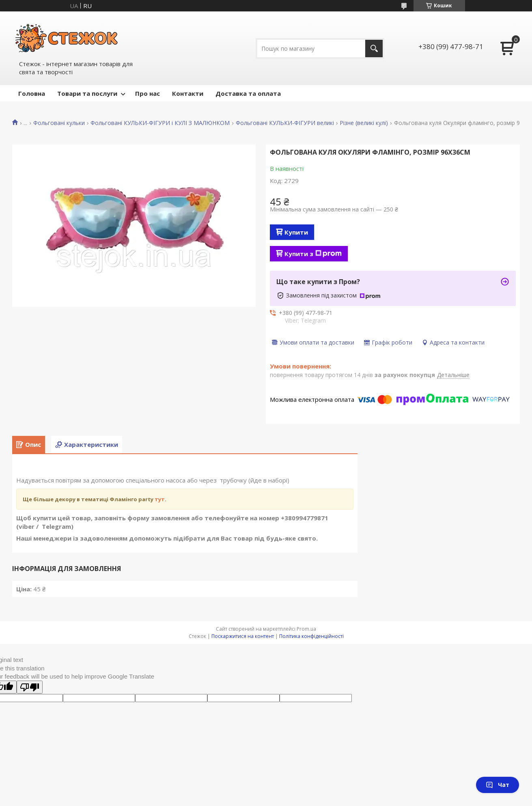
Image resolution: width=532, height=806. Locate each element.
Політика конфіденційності (311, 636)
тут (160, 499)
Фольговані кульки (59, 123)
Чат (498, 785)
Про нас (148, 93)
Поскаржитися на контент (243, 636)
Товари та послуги (87, 93)
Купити (296, 232)
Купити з (313, 254)
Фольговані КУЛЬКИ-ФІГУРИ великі (285, 123)
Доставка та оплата (248, 93)
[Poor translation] (30, 687)
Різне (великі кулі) (364, 123)
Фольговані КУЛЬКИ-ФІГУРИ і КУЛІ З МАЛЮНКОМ (160, 123)
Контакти (188, 93)
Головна (32, 93)
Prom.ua (306, 629)
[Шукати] (374, 48)
